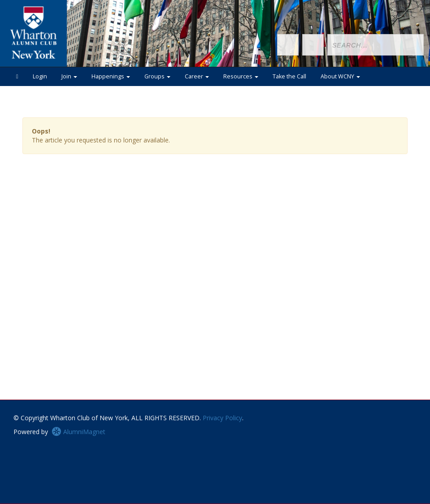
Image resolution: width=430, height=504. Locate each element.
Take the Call (289, 76)
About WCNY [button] (340, 76)
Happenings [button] (111, 76)
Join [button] (69, 76)
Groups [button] (157, 76)
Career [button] (197, 76)
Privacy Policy (222, 418)
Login (40, 76)
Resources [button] (241, 76)
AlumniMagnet (78, 432)
